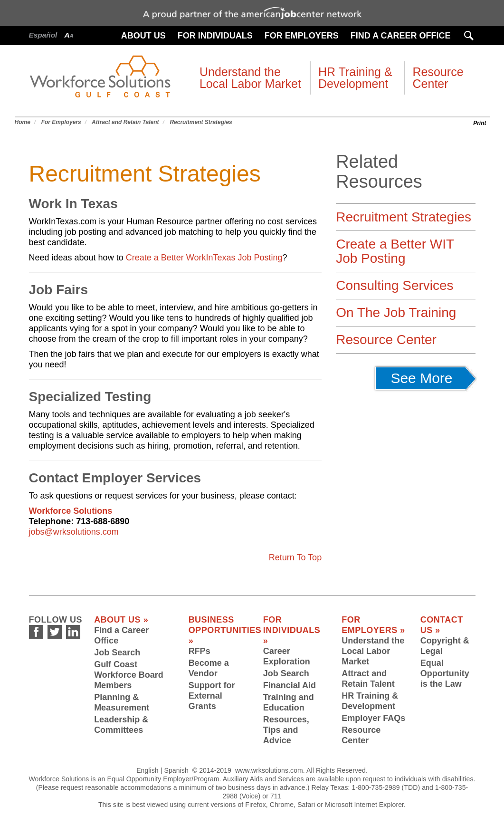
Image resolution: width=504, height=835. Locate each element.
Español (43, 35)
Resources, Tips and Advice (286, 730)
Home (23, 122)
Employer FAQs (373, 718)
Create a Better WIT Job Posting (395, 251)
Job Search (117, 653)
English (147, 770)
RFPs (200, 651)
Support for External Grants (212, 696)
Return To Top (295, 557)
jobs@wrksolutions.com (74, 532)
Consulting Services (395, 285)
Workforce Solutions (71, 511)
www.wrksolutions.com (269, 770)
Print (480, 123)
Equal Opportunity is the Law (445, 673)
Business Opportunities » (225, 630)
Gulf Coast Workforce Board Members (129, 675)
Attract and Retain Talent (125, 122)
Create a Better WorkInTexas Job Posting (204, 258)
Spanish (176, 770)
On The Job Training (396, 312)
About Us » (121, 620)
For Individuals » (292, 630)
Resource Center (386, 340)
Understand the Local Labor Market (373, 651)
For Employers (61, 122)
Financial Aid (290, 685)
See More (428, 378)
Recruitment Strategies (201, 122)
